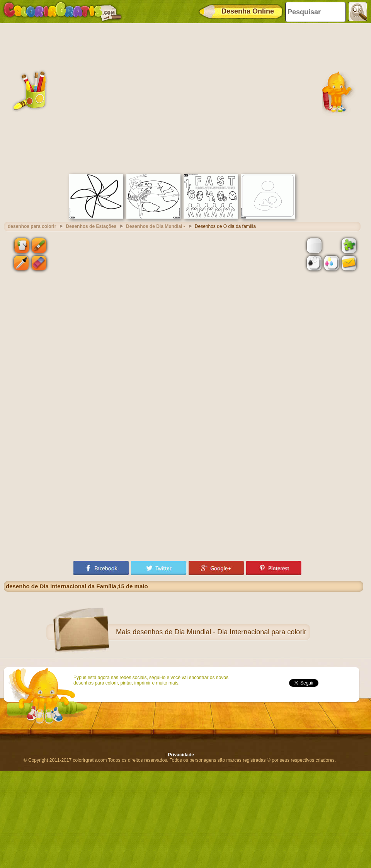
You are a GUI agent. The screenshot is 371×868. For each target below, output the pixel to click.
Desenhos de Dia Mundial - (156, 226)
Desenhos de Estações (91, 226)
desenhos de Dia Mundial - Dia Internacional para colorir (219, 632)
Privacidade (181, 755)
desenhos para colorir (32, 226)
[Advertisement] (72, 98)
